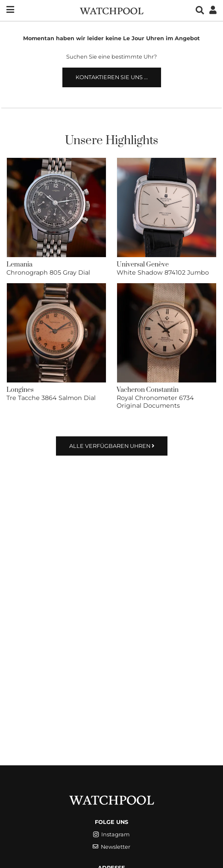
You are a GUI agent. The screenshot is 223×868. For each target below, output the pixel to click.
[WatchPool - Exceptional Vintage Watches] (111, 10)
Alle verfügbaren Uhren (112, 446)
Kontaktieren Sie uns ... (112, 77)
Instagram (111, 834)
